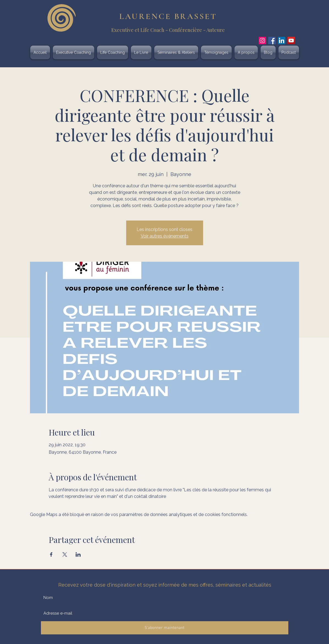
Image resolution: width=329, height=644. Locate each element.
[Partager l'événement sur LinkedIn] (78, 554)
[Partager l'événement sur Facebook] (51, 554)
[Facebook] (272, 41)
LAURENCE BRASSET (168, 16)
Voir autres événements (165, 236)
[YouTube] (291, 41)
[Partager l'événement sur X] (65, 554)
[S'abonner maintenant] (165, 628)
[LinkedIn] (282, 41)
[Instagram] (262, 41)
